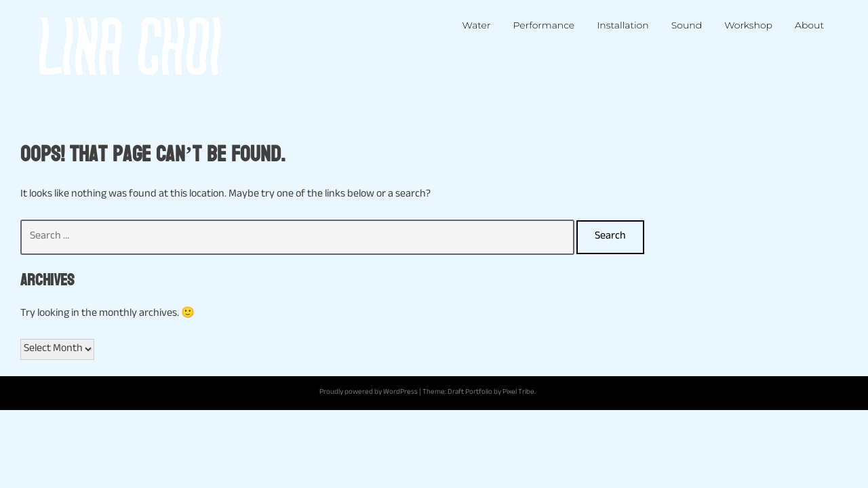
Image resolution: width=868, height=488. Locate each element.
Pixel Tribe (518, 393)
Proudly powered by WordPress (369, 393)
